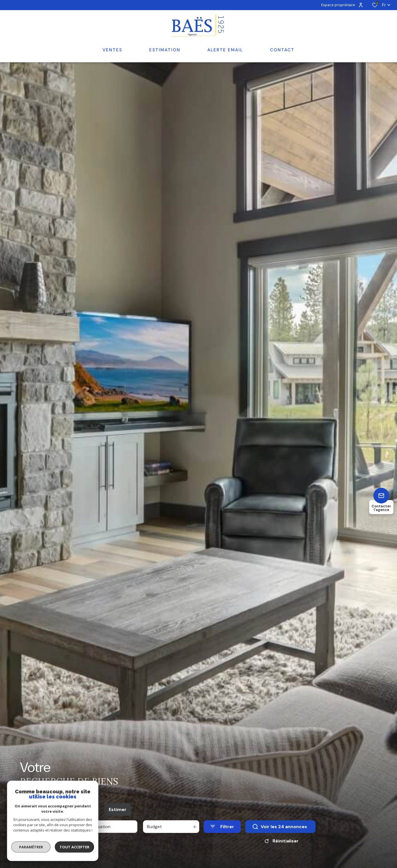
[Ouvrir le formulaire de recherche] (222, 845)
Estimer (118, 827)
